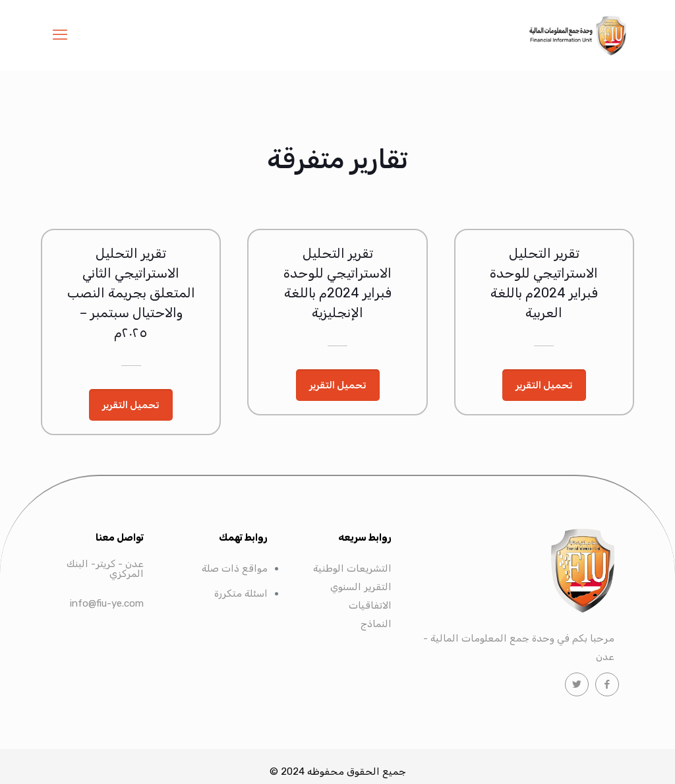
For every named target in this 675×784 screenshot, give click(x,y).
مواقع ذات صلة (235, 568)
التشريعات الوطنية (352, 568)
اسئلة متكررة (241, 593)
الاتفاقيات (370, 605)
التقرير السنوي (361, 587)
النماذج (376, 624)
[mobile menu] (60, 35)
